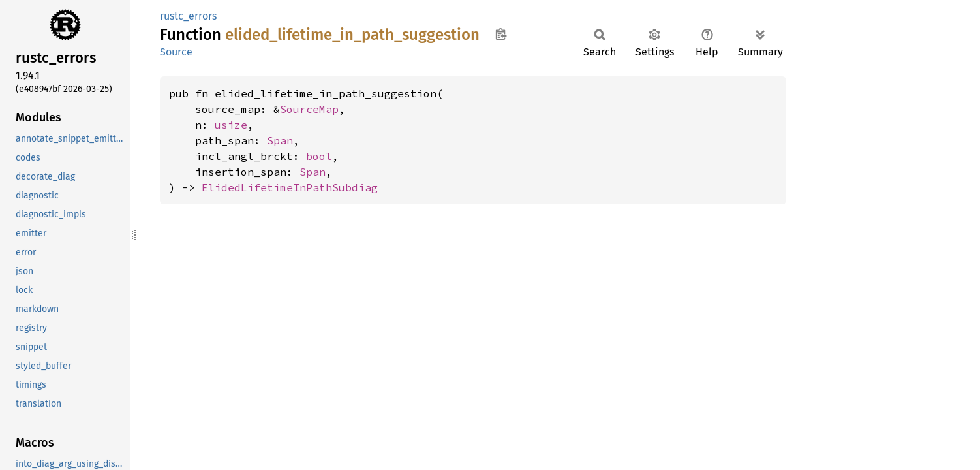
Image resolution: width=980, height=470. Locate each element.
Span (280, 140)
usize (231, 125)
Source (176, 52)
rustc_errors (188, 16)
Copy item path (501, 34)
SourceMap (309, 109)
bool (319, 156)
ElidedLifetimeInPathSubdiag (290, 187)
